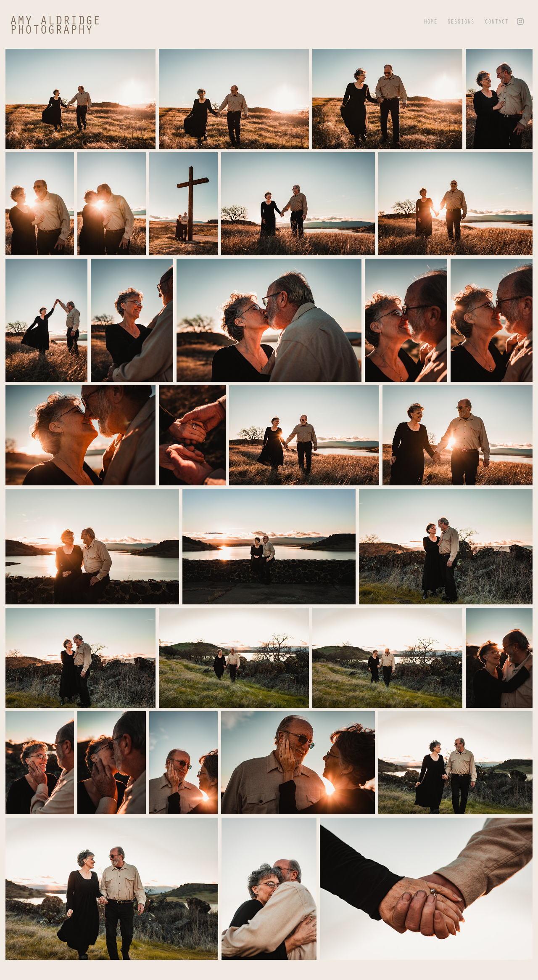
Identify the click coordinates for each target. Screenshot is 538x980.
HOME (430, 21)
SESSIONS (461, 21)
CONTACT (496, 21)
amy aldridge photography (59, 24)
